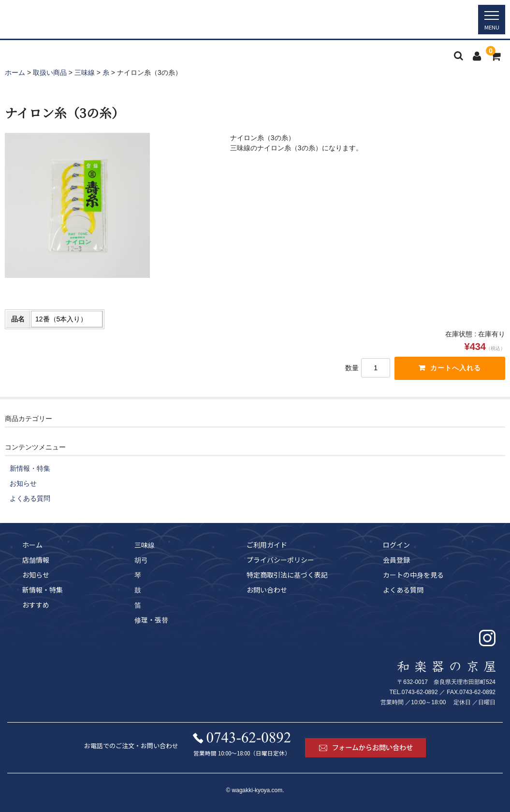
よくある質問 (30, 498)
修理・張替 (151, 620)
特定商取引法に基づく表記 (287, 575)
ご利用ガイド (267, 545)
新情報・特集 (30, 468)
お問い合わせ (267, 590)
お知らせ (23, 483)
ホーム (32, 545)
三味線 (145, 545)
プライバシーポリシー (280, 560)
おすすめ (36, 605)
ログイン (396, 545)
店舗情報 (36, 560)
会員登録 (396, 560)
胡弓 (141, 560)
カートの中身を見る (413, 575)
